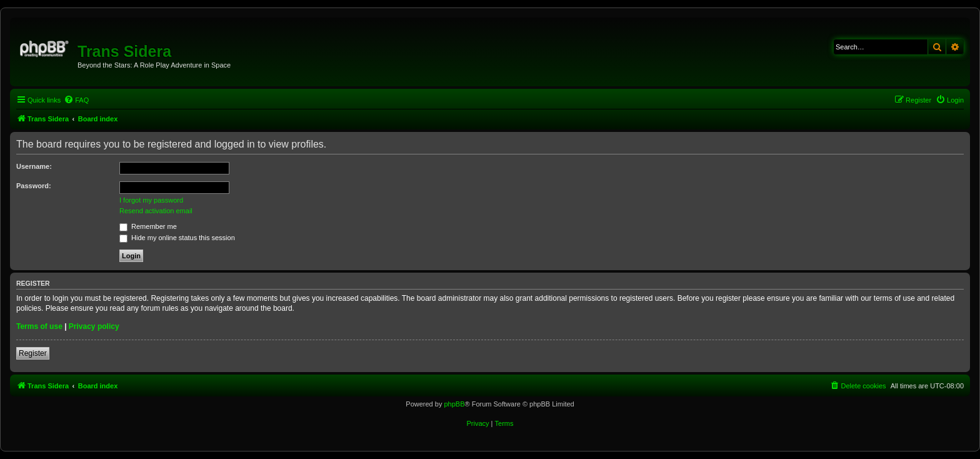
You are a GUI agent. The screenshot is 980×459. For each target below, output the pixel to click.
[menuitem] (76, 100)
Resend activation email (156, 211)
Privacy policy (94, 326)
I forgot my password (151, 200)
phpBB (454, 404)
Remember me (148, 226)
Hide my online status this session (177, 238)
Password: (34, 186)
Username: (34, 166)
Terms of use (39, 326)
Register (33, 353)
